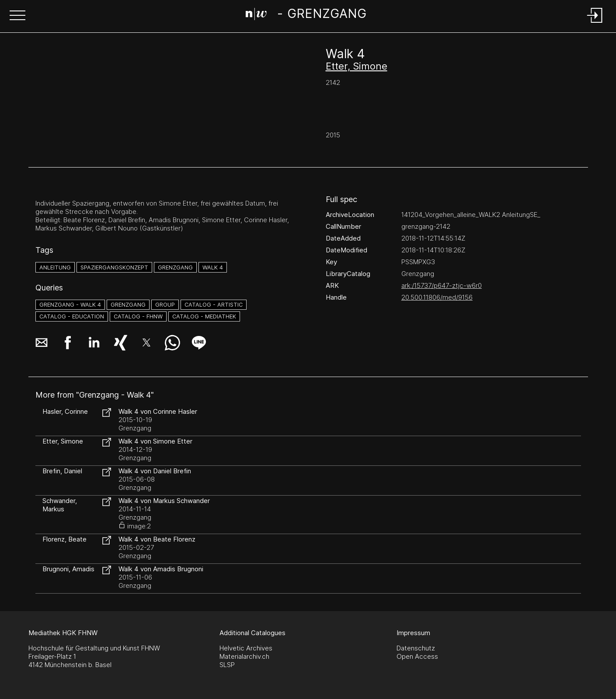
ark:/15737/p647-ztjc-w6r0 (442, 285)
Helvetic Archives (246, 648)
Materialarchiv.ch (244, 656)
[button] (17, 16)
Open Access (417, 656)
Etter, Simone (357, 66)
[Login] (595, 23)
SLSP (227, 665)
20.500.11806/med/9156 (437, 297)
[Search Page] (306, 15)
